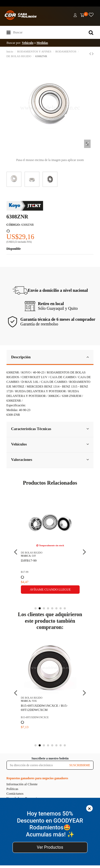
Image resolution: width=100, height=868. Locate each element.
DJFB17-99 (29, 560)
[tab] (50, 358)
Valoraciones (50, 460)
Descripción (50, 357)
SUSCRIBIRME (80, 765)
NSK (34, 701)
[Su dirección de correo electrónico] (37, 765)
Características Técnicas (50, 429)
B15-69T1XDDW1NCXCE (35, 717)
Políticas (12, 789)
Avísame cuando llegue (50, 590)
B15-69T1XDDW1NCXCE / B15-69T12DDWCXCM (44, 708)
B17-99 (25, 572)
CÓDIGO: (14, 225)
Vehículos (50, 444)
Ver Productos (50, 847)
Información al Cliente (22, 784)
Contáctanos (15, 793)
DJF (34, 556)
